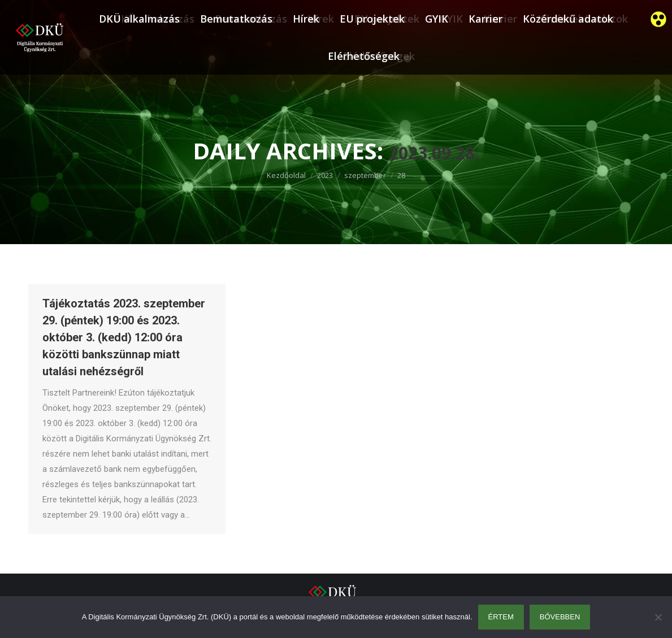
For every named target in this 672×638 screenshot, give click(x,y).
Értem (501, 617)
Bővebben (560, 617)
